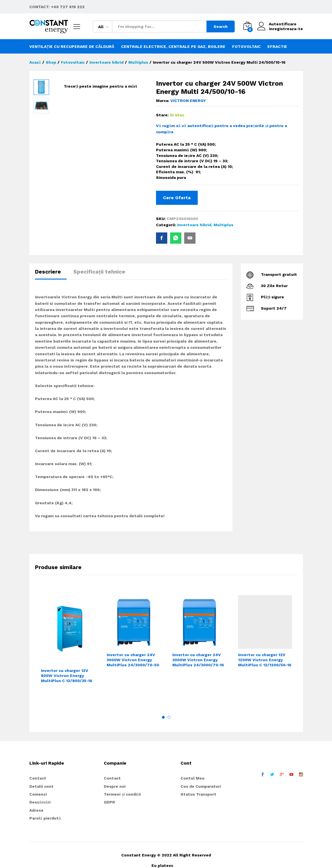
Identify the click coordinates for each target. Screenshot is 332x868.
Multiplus (223, 225)
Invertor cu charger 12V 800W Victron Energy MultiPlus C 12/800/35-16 (67, 676)
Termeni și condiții (122, 794)
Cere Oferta (177, 198)
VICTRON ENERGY (188, 101)
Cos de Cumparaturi (201, 786)
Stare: (162, 115)
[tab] (51, 274)
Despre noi (115, 786)
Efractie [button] (277, 46)
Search (221, 26)
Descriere (48, 272)
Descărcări (40, 802)
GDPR (109, 802)
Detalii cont (41, 786)
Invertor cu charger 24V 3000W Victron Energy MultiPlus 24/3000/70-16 (198, 660)
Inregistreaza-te (286, 29)
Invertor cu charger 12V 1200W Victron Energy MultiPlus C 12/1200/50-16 (265, 660)
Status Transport (198, 794)
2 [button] (169, 717)
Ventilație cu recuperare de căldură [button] (72, 46)
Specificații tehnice (99, 272)
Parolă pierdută (45, 818)
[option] (68, 647)
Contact (38, 778)
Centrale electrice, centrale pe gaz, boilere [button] (173, 46)
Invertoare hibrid (194, 225)
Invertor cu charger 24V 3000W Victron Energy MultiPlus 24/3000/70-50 (133, 660)
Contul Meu (193, 778)
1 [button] (163, 717)
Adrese (36, 810)
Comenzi (38, 794)
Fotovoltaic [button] (246, 46)
